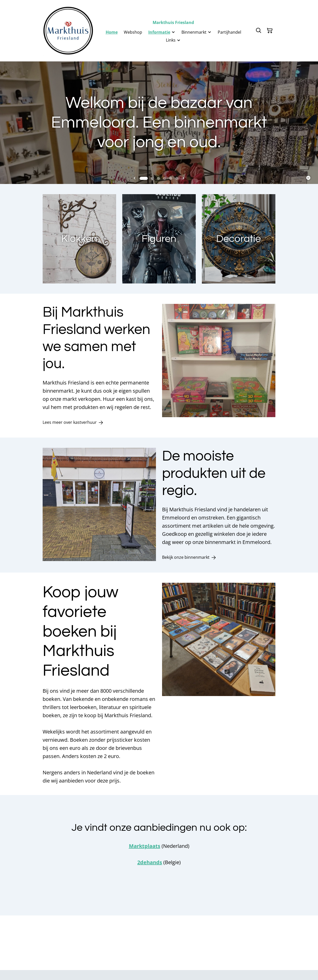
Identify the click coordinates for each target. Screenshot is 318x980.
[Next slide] (184, 178)
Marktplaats (145, 846)
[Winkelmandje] (270, 31)
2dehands (150, 862)
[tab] (144, 178)
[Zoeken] (259, 31)
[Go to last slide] (134, 178)
